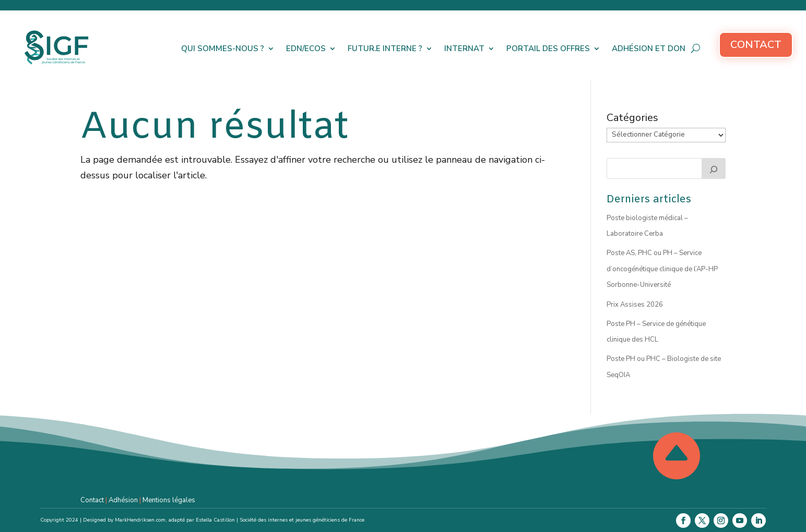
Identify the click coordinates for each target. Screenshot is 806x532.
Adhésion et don (649, 49)
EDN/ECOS (306, 49)
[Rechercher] (714, 168)
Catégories (632, 118)
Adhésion (123, 500)
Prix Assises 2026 (635, 305)
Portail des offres (548, 49)
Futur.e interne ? (385, 49)
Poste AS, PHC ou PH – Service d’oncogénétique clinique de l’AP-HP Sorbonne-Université (662, 269)
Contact (756, 45)
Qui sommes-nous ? (223, 49)
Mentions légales (169, 500)
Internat (464, 49)
